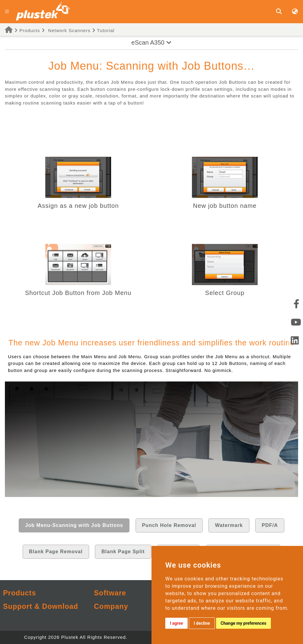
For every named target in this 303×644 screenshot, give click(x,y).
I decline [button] (202, 623)
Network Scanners (69, 30)
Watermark (229, 525)
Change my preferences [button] (243, 623)
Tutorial (103, 30)
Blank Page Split (123, 552)
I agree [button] (176, 623)
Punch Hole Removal (169, 525)
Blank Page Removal (56, 552)
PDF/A (270, 525)
